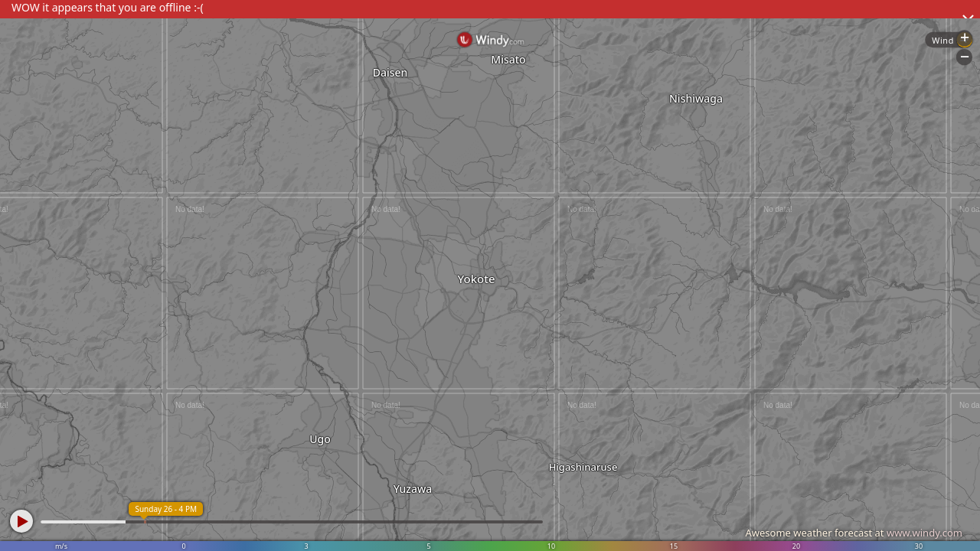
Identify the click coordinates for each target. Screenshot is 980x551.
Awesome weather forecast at (854, 533)
